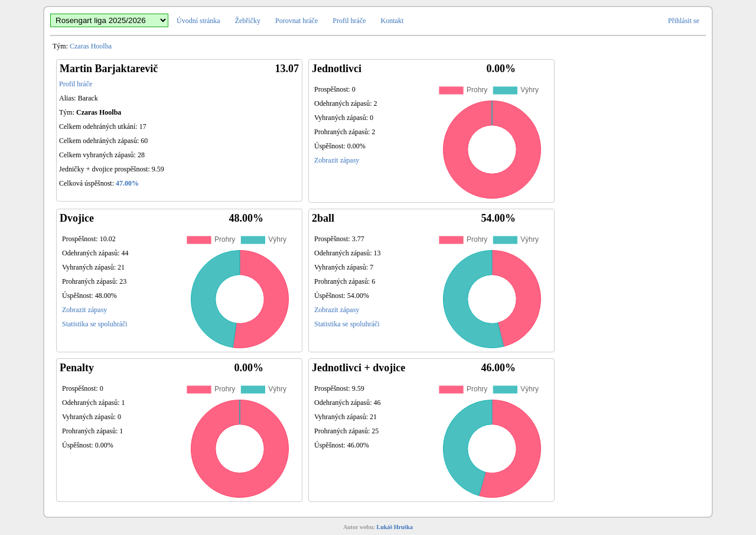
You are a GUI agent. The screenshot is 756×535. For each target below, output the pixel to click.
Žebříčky (248, 21)
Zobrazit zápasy (337, 160)
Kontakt (392, 21)
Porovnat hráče (296, 21)
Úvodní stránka (198, 21)
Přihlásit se (684, 21)
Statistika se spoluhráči (95, 324)
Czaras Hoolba (91, 46)
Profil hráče (349, 21)
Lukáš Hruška (395, 527)
